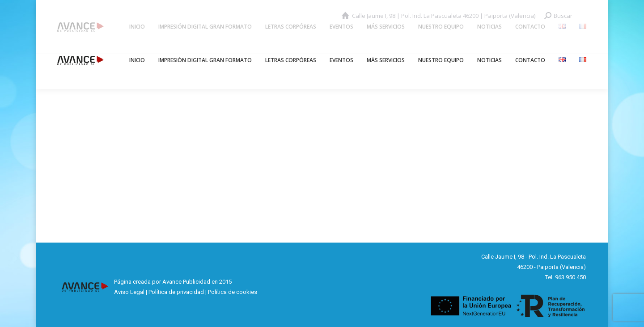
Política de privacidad (176, 292)
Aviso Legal (129, 292)
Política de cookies (233, 292)
